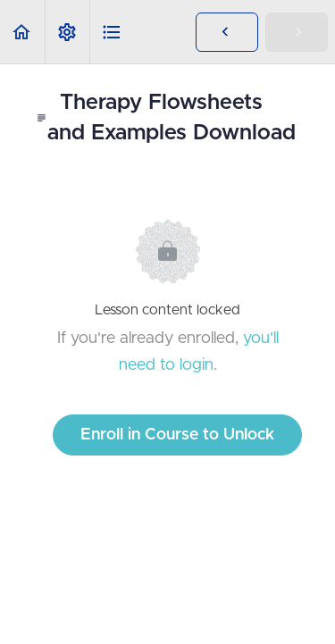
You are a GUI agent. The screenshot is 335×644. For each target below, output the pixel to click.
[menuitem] (67, 32)
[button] (22, 32)
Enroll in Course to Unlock (177, 435)
